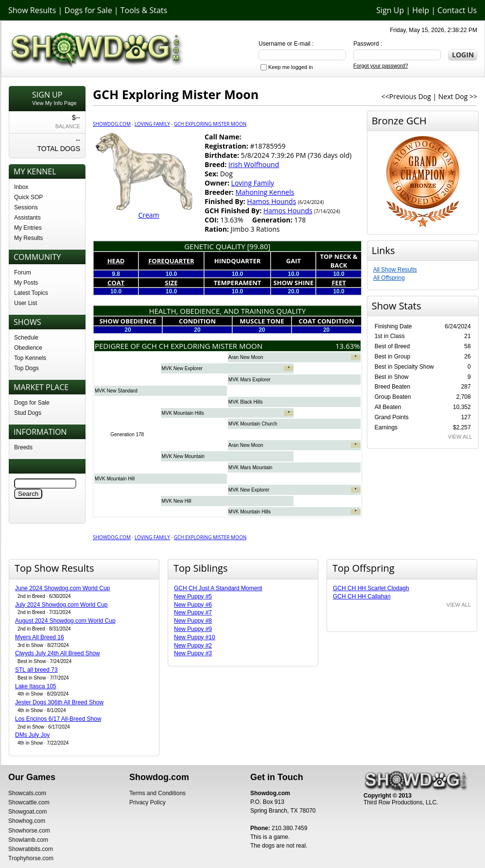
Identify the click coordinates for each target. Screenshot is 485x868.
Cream (148, 215)
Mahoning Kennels (265, 192)
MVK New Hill (176, 501)
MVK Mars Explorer (250, 380)
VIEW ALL (460, 437)
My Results (28, 238)
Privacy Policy (147, 802)
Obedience (28, 348)
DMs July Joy (32, 735)
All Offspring (389, 278)
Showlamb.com (28, 840)
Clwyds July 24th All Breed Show (58, 653)
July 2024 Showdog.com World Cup (61, 605)
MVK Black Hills (246, 402)
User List (26, 303)
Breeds (23, 447)
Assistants (27, 218)
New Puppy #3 (193, 653)
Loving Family (152, 124)
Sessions (26, 207)
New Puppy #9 (193, 629)
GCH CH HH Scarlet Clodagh (371, 588)
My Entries (28, 228)
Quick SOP (28, 197)
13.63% (348, 346)
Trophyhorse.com (31, 858)
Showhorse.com (29, 831)
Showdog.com (112, 124)
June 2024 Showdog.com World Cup (62, 588)
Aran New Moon (246, 357)
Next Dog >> (458, 96)
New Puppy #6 (193, 605)
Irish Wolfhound (254, 164)
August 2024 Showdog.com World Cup (65, 621)
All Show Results (395, 270)
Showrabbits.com (31, 849)
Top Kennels (30, 358)
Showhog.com (27, 821)
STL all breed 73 (36, 670)
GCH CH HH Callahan (362, 596)
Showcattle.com (29, 802)
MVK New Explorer (182, 368)
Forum (23, 272)
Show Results (32, 10)
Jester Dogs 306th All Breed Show (59, 702)
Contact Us (457, 10)
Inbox (21, 187)
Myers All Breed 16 (40, 637)
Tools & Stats (144, 10)
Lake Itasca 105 (36, 686)
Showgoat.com (27, 812)
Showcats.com (27, 793)
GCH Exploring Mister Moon (210, 124)
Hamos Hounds (271, 201)
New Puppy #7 (193, 613)
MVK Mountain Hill (115, 479)
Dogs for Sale (88, 10)
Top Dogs (26, 368)
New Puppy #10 (195, 637)
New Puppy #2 (193, 646)
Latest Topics (31, 293)
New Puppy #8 (193, 621)
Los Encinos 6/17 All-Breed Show (58, 719)
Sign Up (390, 10)
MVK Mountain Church (253, 424)
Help (421, 10)
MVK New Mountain (183, 456)
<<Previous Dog (406, 96)
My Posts (26, 283)
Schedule (26, 338)
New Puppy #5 (193, 596)
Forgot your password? (381, 66)
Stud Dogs (28, 413)
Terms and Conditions (157, 793)
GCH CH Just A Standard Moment (218, 588)
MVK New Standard (116, 391)
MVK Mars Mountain (251, 468)
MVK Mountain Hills (182, 413)
